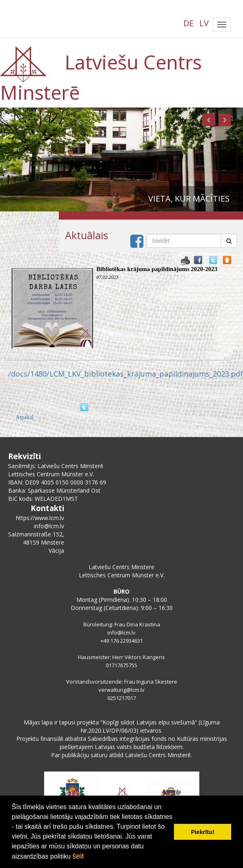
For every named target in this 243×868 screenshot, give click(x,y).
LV (204, 23)
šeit (78, 856)
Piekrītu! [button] (203, 832)
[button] (208, 120)
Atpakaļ (25, 417)
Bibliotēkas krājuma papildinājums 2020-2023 (157, 269)
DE (188, 23)
